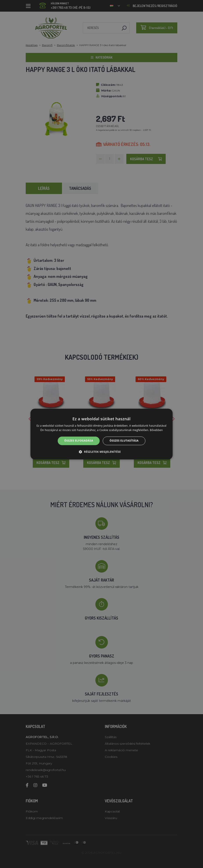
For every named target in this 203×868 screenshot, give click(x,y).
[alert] (101, 434)
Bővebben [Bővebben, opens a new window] (156, 430)
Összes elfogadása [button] (79, 441)
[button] (101, 452)
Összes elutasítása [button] (124, 441)
